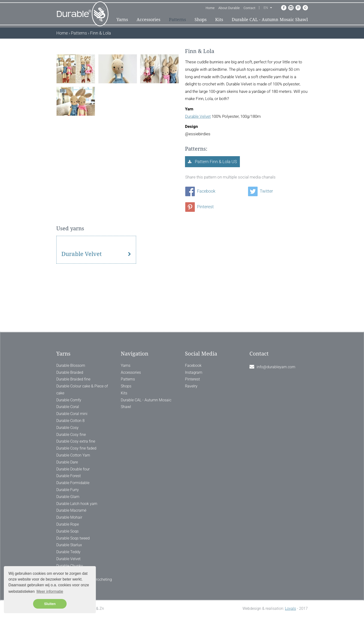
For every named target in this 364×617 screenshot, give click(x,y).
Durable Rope (68, 524)
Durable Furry (68, 490)
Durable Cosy (67, 428)
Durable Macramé (71, 510)
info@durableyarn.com (276, 367)
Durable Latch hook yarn (77, 504)
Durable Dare (67, 462)
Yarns (122, 20)
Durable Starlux (69, 545)
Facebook (200, 191)
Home (210, 8)
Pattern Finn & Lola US (215, 162)
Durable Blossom (71, 365)
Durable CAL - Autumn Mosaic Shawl (270, 20)
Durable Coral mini (72, 414)
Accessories (148, 20)
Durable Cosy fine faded (76, 448)
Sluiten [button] (50, 604)
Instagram (194, 372)
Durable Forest (69, 476)
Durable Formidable (73, 483)
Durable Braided (70, 372)
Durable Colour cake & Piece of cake (82, 390)
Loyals (290, 608)
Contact (249, 8)
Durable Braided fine (73, 379)
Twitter (260, 191)
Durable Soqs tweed (73, 538)
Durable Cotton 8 (70, 421)
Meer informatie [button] (50, 591)
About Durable (229, 8)
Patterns (177, 20)
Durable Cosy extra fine (76, 441)
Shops (201, 20)
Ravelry (191, 386)
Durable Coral (68, 407)
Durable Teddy (68, 552)
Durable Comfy (69, 400)
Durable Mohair (69, 517)
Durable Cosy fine (71, 435)
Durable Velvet (198, 116)
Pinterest (199, 207)
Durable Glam (68, 497)
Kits (219, 20)
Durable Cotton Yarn (73, 455)
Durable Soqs (67, 531)
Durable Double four (73, 469)
